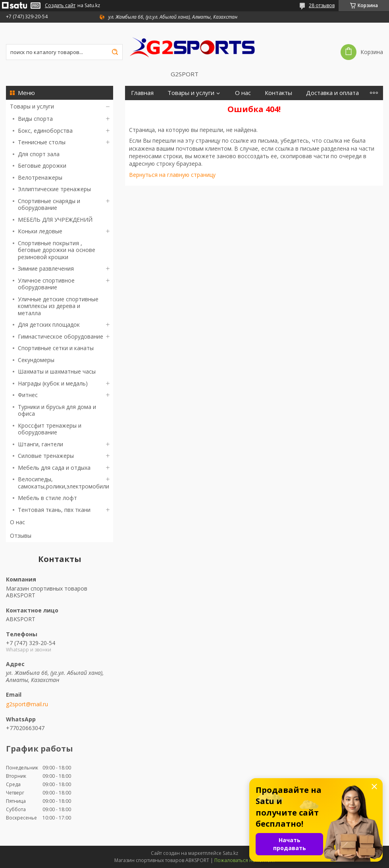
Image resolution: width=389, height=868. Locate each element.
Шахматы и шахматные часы (57, 371)
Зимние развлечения (46, 268)
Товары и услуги (32, 106)
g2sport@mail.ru (27, 704)
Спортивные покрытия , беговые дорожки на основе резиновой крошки (57, 250)
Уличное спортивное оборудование (46, 284)
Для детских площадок (49, 325)
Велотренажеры (40, 177)
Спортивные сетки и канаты (56, 348)
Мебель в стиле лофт (47, 498)
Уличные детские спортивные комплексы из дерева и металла (58, 306)
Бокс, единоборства (45, 131)
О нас (17, 522)
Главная (142, 93)
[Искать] (115, 52)
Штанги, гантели (40, 444)
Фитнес (28, 395)
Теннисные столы (42, 142)
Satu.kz (230, 853)
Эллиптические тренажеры (54, 189)
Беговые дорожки (42, 166)
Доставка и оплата (332, 93)
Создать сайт (60, 6)
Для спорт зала (39, 154)
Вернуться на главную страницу (172, 175)
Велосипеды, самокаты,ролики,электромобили (64, 483)
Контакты (278, 93)
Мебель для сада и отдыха (54, 468)
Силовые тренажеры (46, 456)
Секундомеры (36, 360)
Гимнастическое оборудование (61, 336)
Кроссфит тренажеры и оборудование (50, 429)
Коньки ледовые (40, 231)
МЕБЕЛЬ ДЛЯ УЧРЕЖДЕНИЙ (55, 220)
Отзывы (21, 536)
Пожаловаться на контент (245, 860)
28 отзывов (322, 5)
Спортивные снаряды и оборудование (49, 204)
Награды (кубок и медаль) (53, 383)
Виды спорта (35, 119)
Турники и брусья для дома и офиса (57, 410)
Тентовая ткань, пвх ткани (54, 510)
